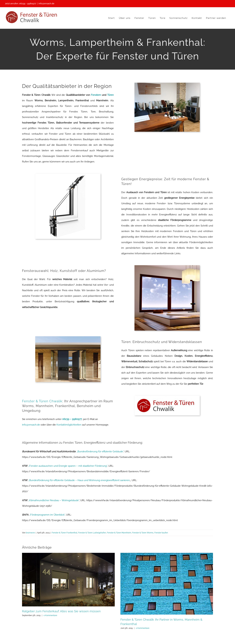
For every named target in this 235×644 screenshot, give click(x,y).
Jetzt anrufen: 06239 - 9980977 (20, 4)
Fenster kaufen (161, 533)
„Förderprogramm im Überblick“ (47, 515)
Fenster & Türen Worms (143, 533)
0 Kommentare (50, 615)
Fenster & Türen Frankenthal (64, 533)
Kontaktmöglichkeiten (69, 425)
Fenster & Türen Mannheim (119, 533)
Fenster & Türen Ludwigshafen (92, 533)
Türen (110, 95)
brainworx (30, 533)
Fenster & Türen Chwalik (42, 401)
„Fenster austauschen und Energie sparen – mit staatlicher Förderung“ (68, 466)
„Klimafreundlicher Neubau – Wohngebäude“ (54, 500)
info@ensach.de (46, 4)
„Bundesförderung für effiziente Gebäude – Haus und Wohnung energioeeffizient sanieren (79, 480)
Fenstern (96, 95)
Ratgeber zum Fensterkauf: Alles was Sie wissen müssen (61, 611)
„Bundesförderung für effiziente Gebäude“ (100, 452)
